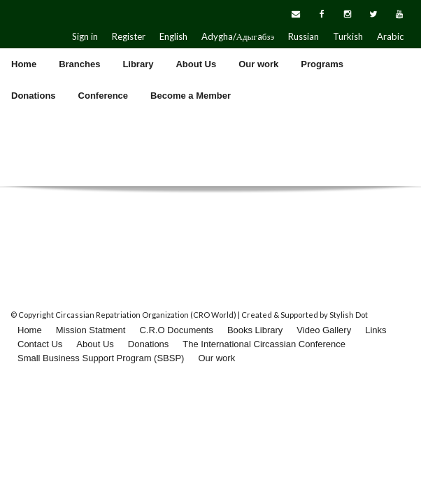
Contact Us (40, 344)
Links (376, 330)
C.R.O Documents (176, 330)
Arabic (390, 36)
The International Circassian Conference (264, 344)
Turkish (348, 36)
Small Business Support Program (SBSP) (101, 358)
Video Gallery (324, 330)
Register (129, 36)
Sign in (85, 36)
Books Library (255, 330)
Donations (149, 344)
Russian (304, 36)
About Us (95, 344)
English (173, 36)
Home (30, 330)
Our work (216, 358)
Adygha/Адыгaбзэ (238, 36)
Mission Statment (91, 330)
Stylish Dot (349, 315)
